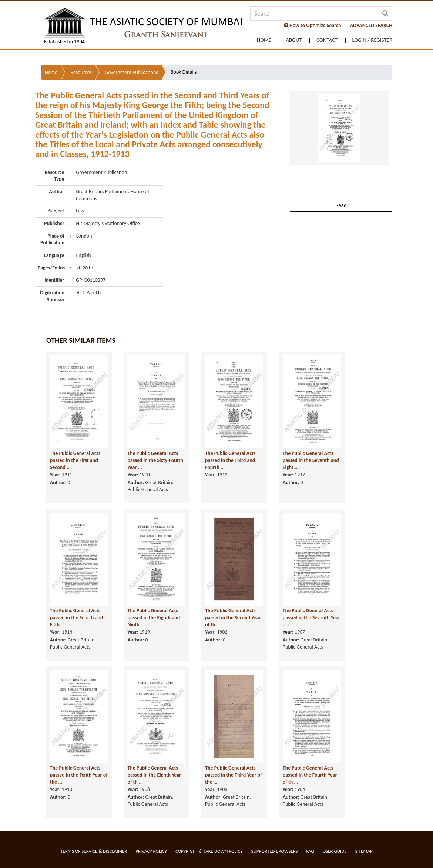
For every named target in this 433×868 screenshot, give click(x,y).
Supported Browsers (275, 851)
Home (261, 87)
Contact (326, 87)
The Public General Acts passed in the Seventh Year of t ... (293, 602)
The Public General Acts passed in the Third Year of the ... (221, 760)
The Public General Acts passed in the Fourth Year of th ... (293, 760)
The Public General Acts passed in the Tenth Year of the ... (76, 760)
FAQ (310, 851)
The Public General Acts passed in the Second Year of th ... (220, 602)
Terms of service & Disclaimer (94, 851)
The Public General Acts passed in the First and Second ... (75, 445)
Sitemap (364, 851)
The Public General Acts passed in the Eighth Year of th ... (148, 760)
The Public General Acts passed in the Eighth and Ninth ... (149, 602)
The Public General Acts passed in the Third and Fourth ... (220, 445)
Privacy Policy (151, 851)
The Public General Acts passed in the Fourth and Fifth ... (75, 602)
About (292, 87)
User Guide (335, 851)
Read (341, 177)
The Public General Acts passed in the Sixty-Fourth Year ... (148, 445)
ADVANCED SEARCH (371, 73)
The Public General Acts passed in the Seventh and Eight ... (293, 445)
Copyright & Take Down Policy (209, 851)
